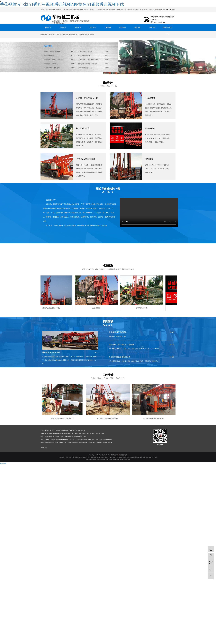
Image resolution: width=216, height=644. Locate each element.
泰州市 (112, 457)
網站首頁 (48, 27)
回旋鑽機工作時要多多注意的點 (88, 64)
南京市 (85, 457)
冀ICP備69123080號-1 (100, 440)
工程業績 (108, 27)
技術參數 (123, 27)
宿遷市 (90, 457)
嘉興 (138, 457)
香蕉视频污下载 (121, 10)
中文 (168, 9)
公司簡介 (63, 27)
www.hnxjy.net (100, 433)
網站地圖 (142, 10)
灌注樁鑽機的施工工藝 (85, 68)
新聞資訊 (93, 27)
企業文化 (138, 27)
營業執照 (109, 440)
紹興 (132, 457)
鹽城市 (103, 457)
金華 (150, 457)
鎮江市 (116, 457)
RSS (147, 10)
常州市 (68, 457)
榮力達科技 (90, 440)
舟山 (156, 457)
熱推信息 (129, 10)
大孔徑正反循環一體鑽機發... (53, 52)
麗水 (141, 457)
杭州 (126, 457)
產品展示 (78, 27)
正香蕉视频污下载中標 (85, 52)
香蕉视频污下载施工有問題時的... (54, 60)
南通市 (81, 457)
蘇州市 (107, 457)
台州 (144, 457)
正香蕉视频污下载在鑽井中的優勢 (88, 60)
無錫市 (94, 457)
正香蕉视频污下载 (102, 10)
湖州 (129, 457)
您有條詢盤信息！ (121, 455)
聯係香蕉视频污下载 (167, 29)
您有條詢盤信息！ (159, 10)
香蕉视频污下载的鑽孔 (51, 64)
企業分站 (136, 10)
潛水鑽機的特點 (49, 56)
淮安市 (77, 457)
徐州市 (72, 457)
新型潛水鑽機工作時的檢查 (52, 68)
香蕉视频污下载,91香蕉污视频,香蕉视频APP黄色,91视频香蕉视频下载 (62, 4)
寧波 (135, 457)
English (173, 9)
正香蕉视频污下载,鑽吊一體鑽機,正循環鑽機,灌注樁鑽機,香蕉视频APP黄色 (108, 459)
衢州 (153, 457)
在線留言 (153, 27)
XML (151, 10)
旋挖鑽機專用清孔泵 (84, 56)
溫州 (147, 457)
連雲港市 (121, 457)
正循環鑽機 (112, 10)
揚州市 (99, 457)
